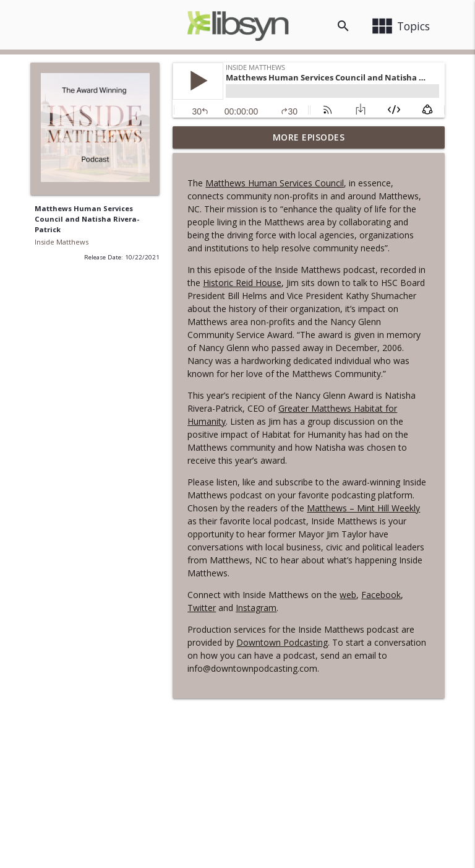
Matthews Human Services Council (275, 183)
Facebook (381, 595)
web (348, 595)
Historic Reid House (242, 283)
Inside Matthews (62, 242)
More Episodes (309, 137)
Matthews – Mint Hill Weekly (363, 508)
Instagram (256, 608)
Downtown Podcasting (282, 642)
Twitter (202, 608)
